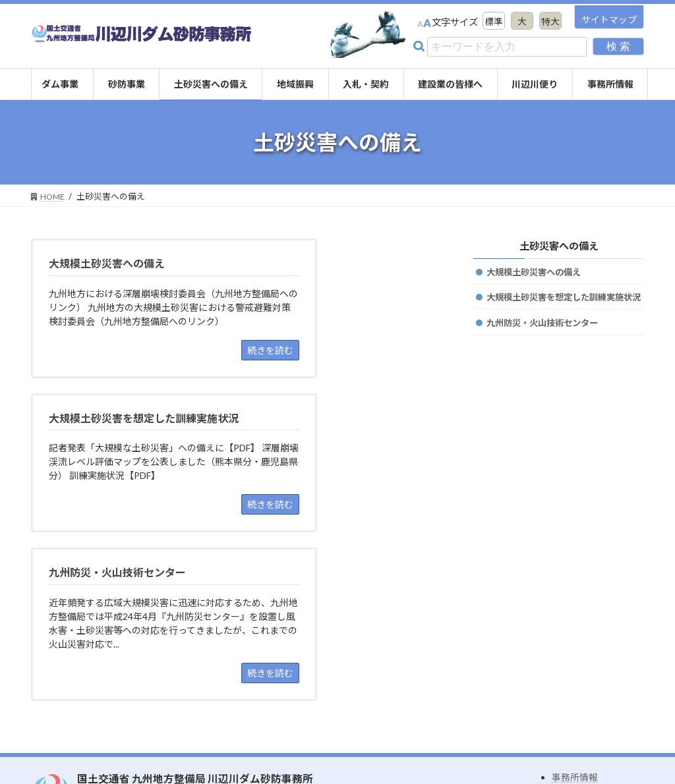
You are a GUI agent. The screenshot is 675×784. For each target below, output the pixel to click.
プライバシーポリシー (598, 714)
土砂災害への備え (558, 245)
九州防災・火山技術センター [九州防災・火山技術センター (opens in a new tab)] (546, 339)
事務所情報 (575, 681)
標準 (490, 22)
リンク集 (570, 697)
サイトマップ (609, 19)
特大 (550, 22)
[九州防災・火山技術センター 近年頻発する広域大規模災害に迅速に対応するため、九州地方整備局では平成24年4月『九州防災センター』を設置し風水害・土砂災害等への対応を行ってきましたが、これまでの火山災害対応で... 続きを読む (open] (129, 513)
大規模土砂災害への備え (537, 272)
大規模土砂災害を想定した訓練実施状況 (565, 306)
